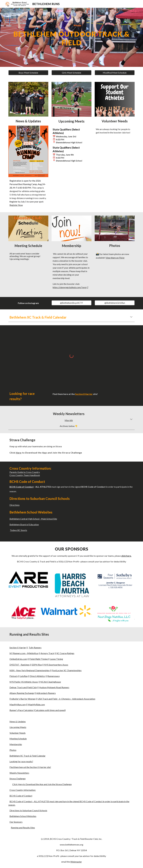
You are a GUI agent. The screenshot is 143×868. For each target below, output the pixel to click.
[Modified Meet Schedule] (115, 73)
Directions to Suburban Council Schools (28, 810)
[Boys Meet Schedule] (28, 73)
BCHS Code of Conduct (21, 796)
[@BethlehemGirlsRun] (115, 303)
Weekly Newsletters (19, 773)
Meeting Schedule (18, 739)
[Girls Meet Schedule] (71, 73)
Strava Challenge (18, 779)
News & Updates (18, 721)
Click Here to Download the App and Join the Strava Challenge (42, 784)
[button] (131, 317)
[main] (72, 37)
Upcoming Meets (18, 727)
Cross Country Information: (23, 790)
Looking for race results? (21, 761)
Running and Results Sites (23, 828)
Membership (16, 744)
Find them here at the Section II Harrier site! (30, 767)
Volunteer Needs (18, 733)
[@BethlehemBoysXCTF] (71, 303)
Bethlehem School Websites (23, 816)
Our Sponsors (16, 822)
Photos (13, 750)
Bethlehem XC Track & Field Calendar (28, 756)
